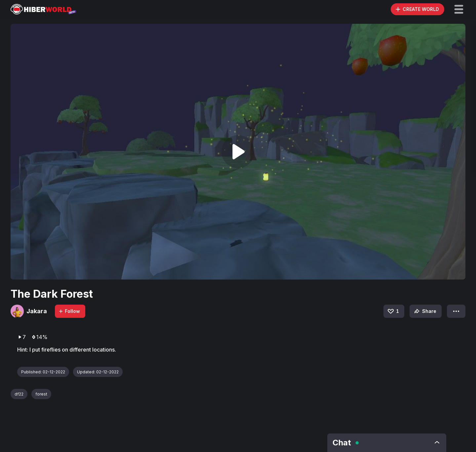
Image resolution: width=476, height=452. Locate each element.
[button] (459, 9)
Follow (69, 311)
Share (425, 311)
